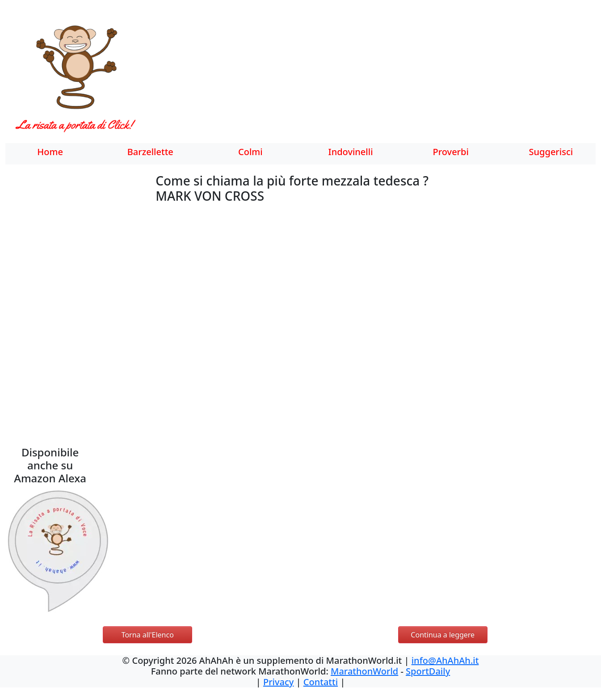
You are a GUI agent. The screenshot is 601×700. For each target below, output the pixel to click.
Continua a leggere (443, 635)
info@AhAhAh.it (445, 660)
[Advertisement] (372, 78)
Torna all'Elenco (148, 635)
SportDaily (428, 671)
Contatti (321, 682)
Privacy (278, 682)
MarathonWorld (364, 671)
